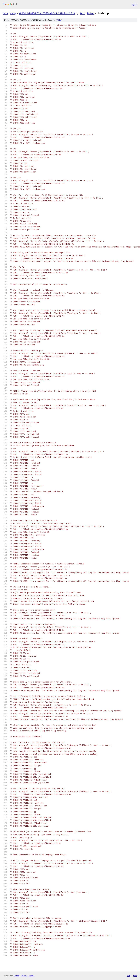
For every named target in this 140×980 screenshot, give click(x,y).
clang (13, 13)
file (59, 20)
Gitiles (17, 976)
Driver (91, 13)
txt (128, 976)
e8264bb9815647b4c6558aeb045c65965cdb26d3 (47, 13)
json (135, 976)
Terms (32, 976)
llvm (5, 13)
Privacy (24, 976)
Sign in (134, 4)
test (82, 13)
